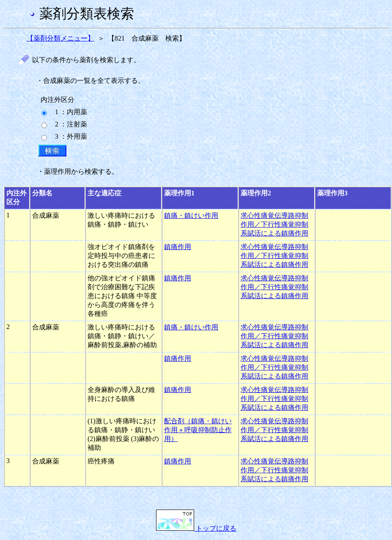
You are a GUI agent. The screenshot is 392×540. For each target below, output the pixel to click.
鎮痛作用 (178, 247)
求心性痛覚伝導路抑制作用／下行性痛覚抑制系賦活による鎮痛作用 (274, 224)
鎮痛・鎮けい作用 (191, 215)
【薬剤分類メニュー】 (60, 38)
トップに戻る (196, 528)
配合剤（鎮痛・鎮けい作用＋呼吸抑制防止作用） (198, 430)
